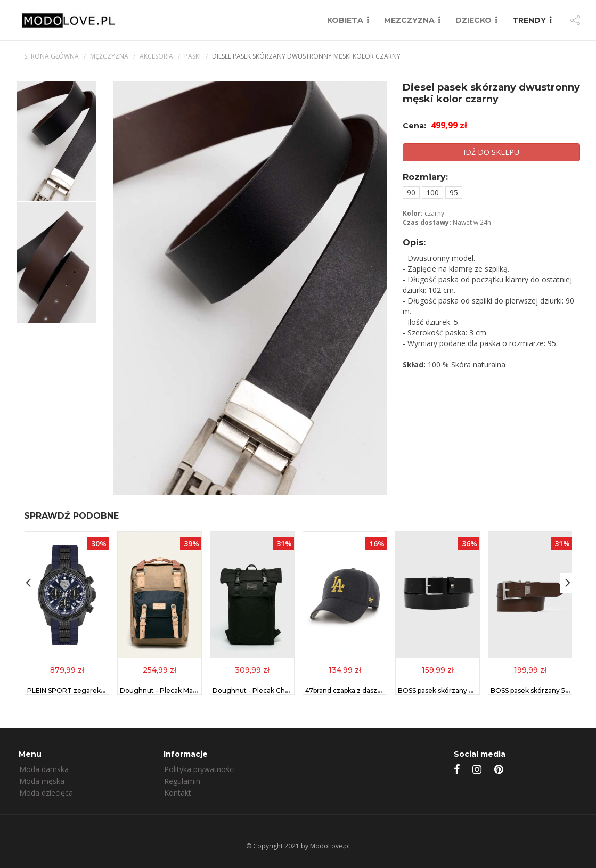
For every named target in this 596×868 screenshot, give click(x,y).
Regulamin (182, 781)
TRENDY (529, 20)
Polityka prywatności (199, 769)
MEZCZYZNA (409, 20)
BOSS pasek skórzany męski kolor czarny (464, 690)
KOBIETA (345, 20)
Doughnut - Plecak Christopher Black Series (284, 690)
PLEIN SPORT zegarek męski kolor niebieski (98, 690)
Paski (193, 56)
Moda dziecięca (46, 793)
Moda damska (44, 769)
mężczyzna (109, 56)
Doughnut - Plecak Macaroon (168, 690)
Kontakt (178, 793)
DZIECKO (473, 20)
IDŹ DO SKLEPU (491, 152)
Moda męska (42, 781)
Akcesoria (156, 56)
